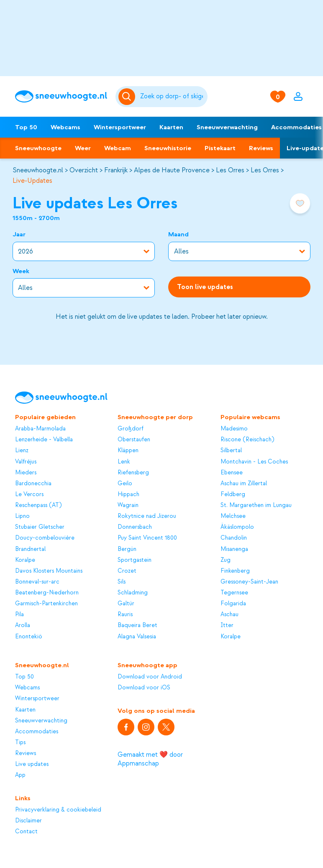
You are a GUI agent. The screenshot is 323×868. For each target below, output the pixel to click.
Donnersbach (135, 527)
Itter (227, 625)
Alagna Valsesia (137, 636)
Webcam (118, 148)
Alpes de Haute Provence (172, 170)
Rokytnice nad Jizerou (147, 516)
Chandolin (234, 538)
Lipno (22, 516)
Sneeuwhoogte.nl (38, 170)
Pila (19, 614)
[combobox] (172, 97)
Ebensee (232, 472)
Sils (122, 582)
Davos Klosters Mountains (49, 571)
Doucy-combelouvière (45, 538)
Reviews (261, 148)
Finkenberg (235, 571)
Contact (26, 831)
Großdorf (131, 429)
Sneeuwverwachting (227, 127)
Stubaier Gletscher (40, 527)
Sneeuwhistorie (168, 148)
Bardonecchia (33, 483)
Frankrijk (116, 170)
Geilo (125, 483)
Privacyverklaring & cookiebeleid (58, 810)
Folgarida (233, 603)
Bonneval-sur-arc (37, 582)
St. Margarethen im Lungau (256, 505)
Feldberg (233, 494)
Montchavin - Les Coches (254, 462)
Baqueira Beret (137, 625)
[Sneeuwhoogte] (61, 96)
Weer (83, 148)
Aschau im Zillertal (244, 483)
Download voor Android (150, 677)
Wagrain (128, 505)
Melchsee (233, 516)
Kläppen (128, 450)
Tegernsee (234, 593)
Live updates (32, 764)
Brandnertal (30, 549)
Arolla (23, 625)
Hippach (128, 494)
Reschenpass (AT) (38, 505)
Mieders (26, 472)
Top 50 (26, 127)
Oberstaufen (134, 439)
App (20, 775)
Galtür (126, 603)
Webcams (65, 127)
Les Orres (230, 170)
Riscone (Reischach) (247, 439)
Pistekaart (220, 148)
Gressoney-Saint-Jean (249, 582)
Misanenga (234, 549)
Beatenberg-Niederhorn (47, 593)
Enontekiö (29, 636)
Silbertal (231, 450)
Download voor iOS (144, 687)
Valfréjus (26, 462)
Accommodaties (37, 731)
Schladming (133, 593)
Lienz (22, 450)
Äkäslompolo (237, 527)
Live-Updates (32, 181)
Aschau (229, 614)
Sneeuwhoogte (38, 148)
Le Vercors (29, 494)
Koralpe (25, 560)
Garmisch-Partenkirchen (46, 603)
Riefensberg (133, 472)
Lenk (124, 462)
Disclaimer (28, 821)
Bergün (127, 549)
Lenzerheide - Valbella (44, 439)
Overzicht (84, 170)
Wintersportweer (120, 127)
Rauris (125, 614)
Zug (226, 560)
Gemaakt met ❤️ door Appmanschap (150, 759)
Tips (20, 742)
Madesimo (234, 429)
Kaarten (171, 127)
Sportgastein (135, 560)
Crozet (127, 571)
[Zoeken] (172, 97)
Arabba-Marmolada (40, 429)
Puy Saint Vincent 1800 (147, 538)
